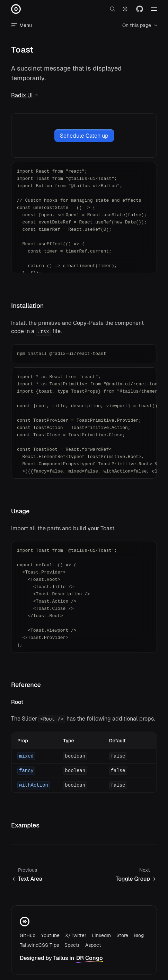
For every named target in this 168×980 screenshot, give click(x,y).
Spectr (72, 945)
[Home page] (16, 9)
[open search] (113, 9)
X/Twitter (76, 935)
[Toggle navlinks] (154, 9)
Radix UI (25, 95)
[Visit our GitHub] (140, 9)
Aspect (93, 945)
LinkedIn (101, 935)
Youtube (50, 935)
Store (122, 935)
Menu (21, 25)
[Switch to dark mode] (125, 9)
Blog (139, 935)
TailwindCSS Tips (39, 945)
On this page (140, 25)
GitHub (28, 935)
